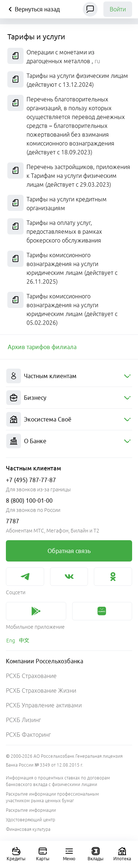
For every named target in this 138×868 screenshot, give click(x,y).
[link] (69, 347)
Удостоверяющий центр (31, 820)
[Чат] (90, 9)
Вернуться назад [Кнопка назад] (33, 9)
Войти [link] (118, 9)
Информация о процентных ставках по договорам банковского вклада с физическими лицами (58, 781)
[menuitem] (69, 376)
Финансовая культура (28, 829)
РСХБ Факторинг (28, 735)
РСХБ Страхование (31, 676)
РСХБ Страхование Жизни (41, 691)
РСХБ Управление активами (44, 705)
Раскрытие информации (31, 810)
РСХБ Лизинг (23, 720)
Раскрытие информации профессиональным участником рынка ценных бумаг (52, 797)
